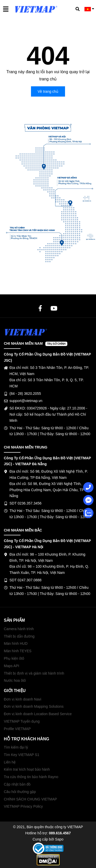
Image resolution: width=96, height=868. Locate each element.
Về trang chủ (48, 91)
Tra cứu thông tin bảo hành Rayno (31, 777)
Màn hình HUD (16, 643)
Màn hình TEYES (18, 651)
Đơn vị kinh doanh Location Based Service (38, 714)
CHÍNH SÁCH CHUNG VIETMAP (30, 799)
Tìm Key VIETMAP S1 (22, 755)
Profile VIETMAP (17, 729)
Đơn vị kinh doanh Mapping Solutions (34, 706)
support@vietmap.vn (26, 401)
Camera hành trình (19, 629)
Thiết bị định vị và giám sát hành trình (34, 673)
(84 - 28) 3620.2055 (25, 394)
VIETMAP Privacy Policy (23, 806)
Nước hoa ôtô (15, 680)
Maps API (12, 666)
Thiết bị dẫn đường (19, 636)
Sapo (59, 839)
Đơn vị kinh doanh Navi (23, 699)
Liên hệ (10, 762)
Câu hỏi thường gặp (20, 792)
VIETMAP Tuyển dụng (22, 721)
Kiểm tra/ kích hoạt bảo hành (27, 769)
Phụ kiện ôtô (14, 658)
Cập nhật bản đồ (17, 784)
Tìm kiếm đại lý (16, 747)
